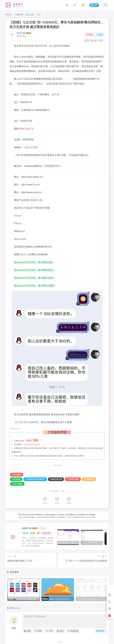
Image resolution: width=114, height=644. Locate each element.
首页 (9, 15)
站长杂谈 (30, 15)
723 (26, 533)
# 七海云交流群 (73, 479)
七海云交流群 (31, 147)
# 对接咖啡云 (89, 479)
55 (33, 533)
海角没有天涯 (27, 129)
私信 (100, 35)
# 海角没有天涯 (56, 479)
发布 (94, 5)
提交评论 (100, 631)
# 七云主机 (16, 479)
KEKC (19, 33)
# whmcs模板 (17, 484)
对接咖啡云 (34, 200)
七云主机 (19, 422)
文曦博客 (19, 15)
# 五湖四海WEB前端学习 (35, 479)
